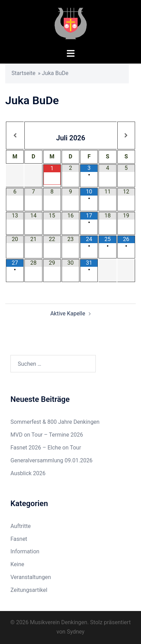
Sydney (76, 632)
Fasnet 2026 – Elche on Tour (46, 448)
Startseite (23, 73)
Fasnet (19, 539)
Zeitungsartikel (29, 590)
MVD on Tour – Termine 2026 (47, 435)
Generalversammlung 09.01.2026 (52, 460)
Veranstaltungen (31, 577)
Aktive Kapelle (68, 313)
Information (25, 551)
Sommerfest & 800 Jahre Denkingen (55, 422)
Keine (17, 564)
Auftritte (21, 526)
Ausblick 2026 (28, 473)
